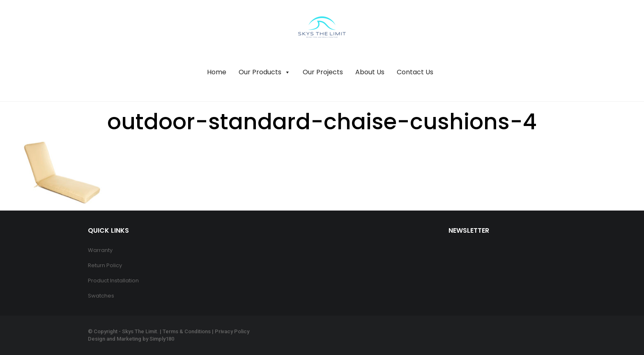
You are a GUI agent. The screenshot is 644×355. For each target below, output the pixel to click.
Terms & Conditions (187, 331)
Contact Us (415, 72)
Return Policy (105, 265)
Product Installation (113, 281)
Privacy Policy (232, 331)
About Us (370, 72)
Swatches (101, 296)
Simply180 (162, 339)
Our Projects (323, 72)
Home (217, 72)
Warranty (100, 250)
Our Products (264, 72)
